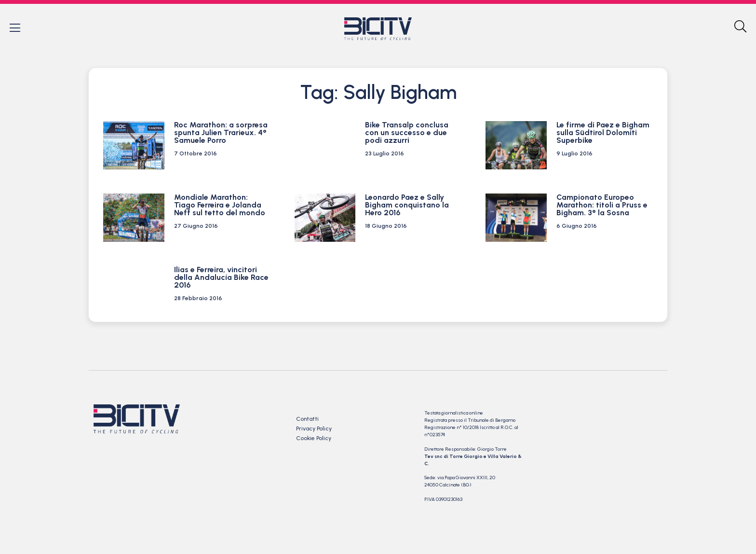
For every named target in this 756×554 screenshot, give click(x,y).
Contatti (307, 420)
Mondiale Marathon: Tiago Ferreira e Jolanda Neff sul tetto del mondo (220, 206)
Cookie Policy (314, 439)
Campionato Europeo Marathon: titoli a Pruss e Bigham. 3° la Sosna (602, 206)
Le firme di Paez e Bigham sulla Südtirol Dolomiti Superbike (603, 133)
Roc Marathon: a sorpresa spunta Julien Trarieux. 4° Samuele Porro (221, 133)
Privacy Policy (314, 429)
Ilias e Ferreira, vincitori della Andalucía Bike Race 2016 (221, 278)
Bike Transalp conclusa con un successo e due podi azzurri (407, 133)
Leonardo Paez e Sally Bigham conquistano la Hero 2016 (407, 206)
